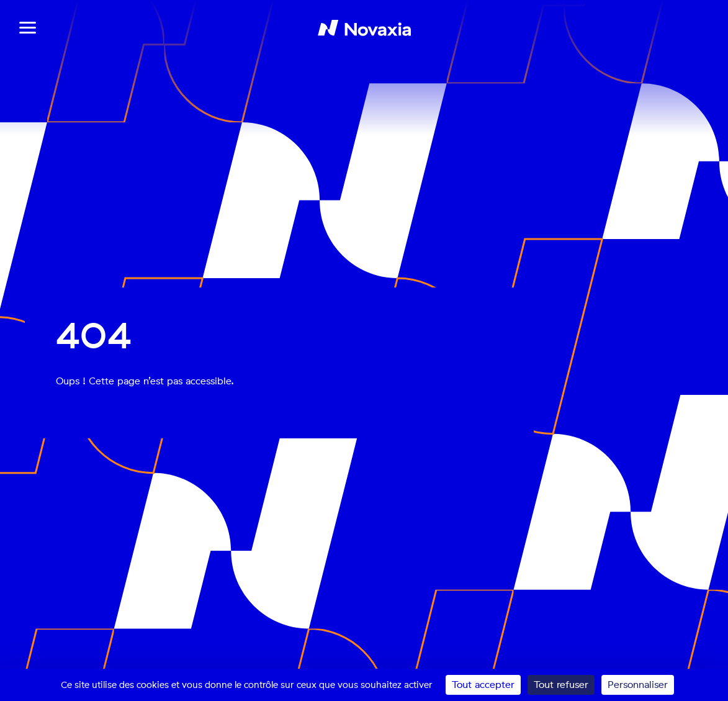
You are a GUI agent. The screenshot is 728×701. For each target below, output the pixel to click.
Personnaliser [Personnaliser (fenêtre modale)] (638, 685)
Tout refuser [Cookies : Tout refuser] (561, 685)
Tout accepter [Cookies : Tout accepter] (483, 685)
